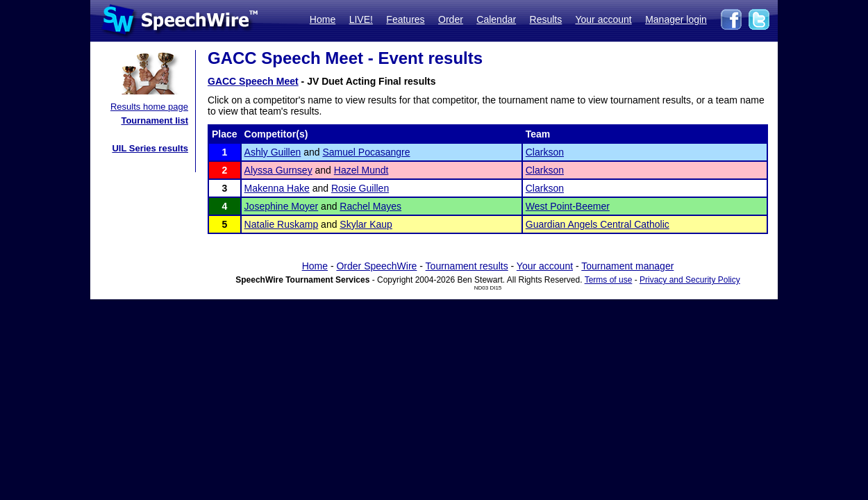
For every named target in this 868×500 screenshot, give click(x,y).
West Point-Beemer (568, 206)
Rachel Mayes (370, 206)
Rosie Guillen (360, 188)
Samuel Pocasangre (366, 152)
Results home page (149, 107)
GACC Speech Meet (253, 81)
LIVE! (361, 19)
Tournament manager (627, 266)
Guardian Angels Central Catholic (598, 224)
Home (323, 19)
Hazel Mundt (361, 170)
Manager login (676, 19)
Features (405, 19)
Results (546, 19)
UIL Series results (150, 148)
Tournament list (155, 120)
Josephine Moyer (282, 206)
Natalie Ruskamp (282, 224)
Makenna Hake (277, 188)
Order (451, 19)
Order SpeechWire (376, 266)
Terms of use (609, 280)
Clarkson (545, 152)
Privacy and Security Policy (690, 280)
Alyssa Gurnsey (278, 170)
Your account (603, 19)
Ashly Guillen (273, 152)
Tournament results (467, 266)
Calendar (496, 19)
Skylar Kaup (366, 224)
